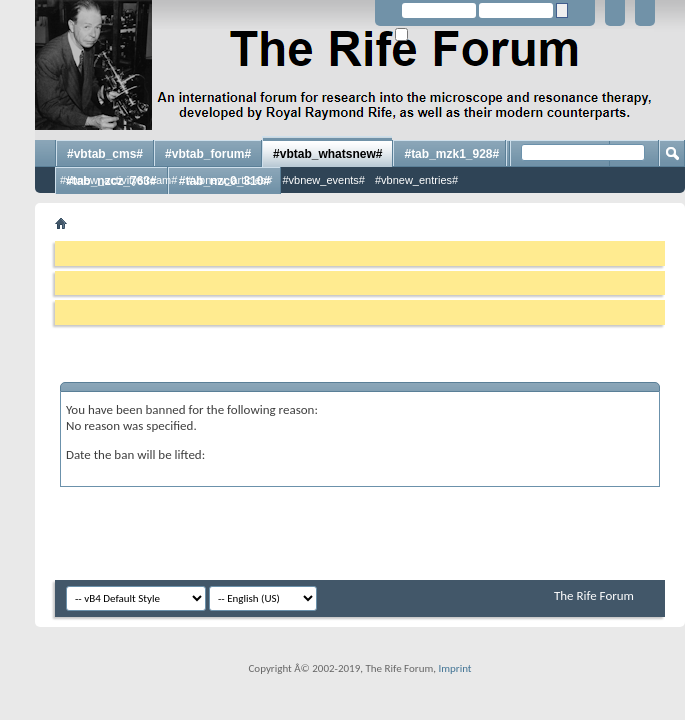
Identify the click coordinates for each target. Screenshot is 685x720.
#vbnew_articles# (229, 180)
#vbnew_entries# (416, 180)
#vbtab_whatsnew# (327, 154)
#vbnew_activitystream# (118, 180)
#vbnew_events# (323, 180)
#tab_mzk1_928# (451, 154)
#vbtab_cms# (105, 154)
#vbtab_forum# (208, 154)
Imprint (454, 668)
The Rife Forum (594, 595)
